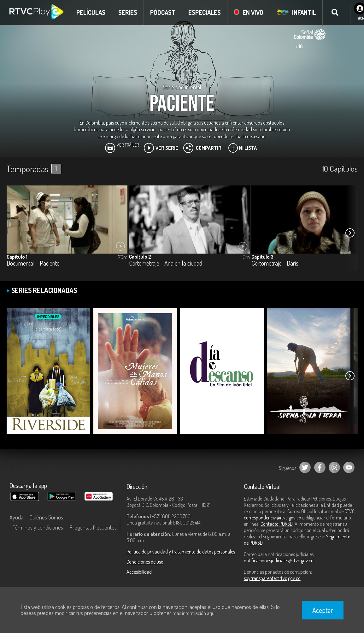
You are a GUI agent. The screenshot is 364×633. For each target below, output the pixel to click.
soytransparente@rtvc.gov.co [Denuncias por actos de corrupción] (272, 578)
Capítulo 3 (262, 257)
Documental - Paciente (33, 264)
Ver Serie (161, 148)
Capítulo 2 (140, 257)
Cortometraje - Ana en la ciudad (166, 264)
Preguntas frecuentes (93, 527)
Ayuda (16, 517)
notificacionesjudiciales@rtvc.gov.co (279, 560)
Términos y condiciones (38, 527)
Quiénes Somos (46, 517)
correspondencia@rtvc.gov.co (273, 518)
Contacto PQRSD (277, 524)
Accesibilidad (139, 572)
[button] (350, 233)
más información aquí (194, 613)
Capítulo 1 (17, 257)
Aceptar (323, 610)
